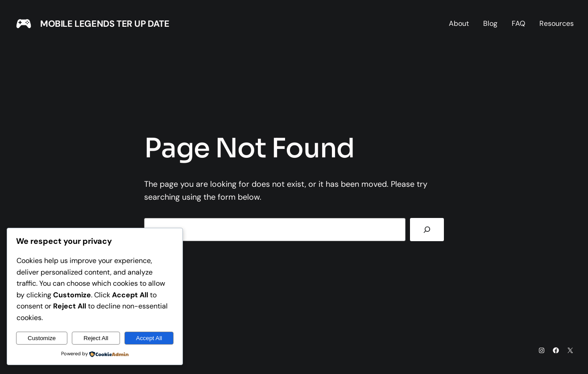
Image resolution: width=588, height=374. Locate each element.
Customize (42, 338)
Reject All (96, 338)
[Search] (427, 230)
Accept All (149, 338)
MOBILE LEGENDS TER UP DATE (105, 24)
